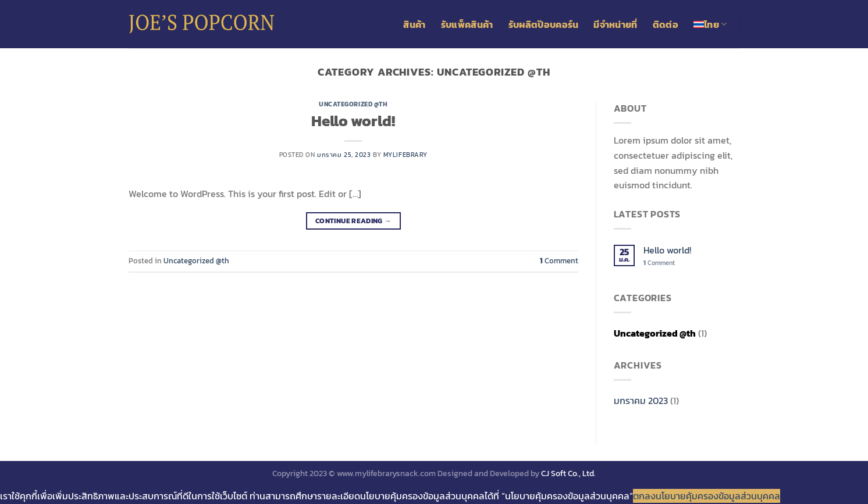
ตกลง (644, 496)
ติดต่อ (666, 24)
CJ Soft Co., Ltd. (568, 473)
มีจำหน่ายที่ (615, 24)
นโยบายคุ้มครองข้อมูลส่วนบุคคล (718, 496)
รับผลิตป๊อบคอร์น (544, 24)
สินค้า (414, 24)
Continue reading (353, 221)
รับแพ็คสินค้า (467, 24)
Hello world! (353, 121)
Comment (559, 261)
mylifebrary (405, 155)
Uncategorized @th (353, 104)
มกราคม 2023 (641, 401)
